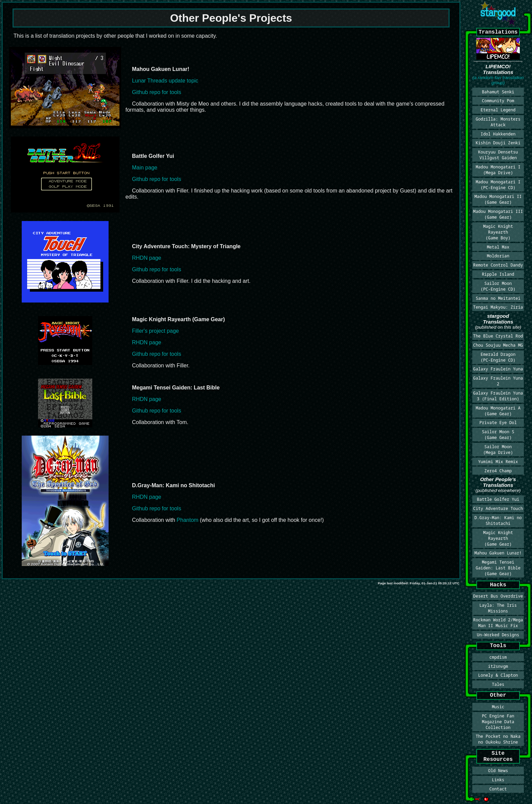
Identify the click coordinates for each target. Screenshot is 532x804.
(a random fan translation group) (498, 80)
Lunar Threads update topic (165, 81)
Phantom (188, 520)
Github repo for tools (157, 92)
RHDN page (147, 258)
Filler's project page (155, 331)
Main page (145, 168)
